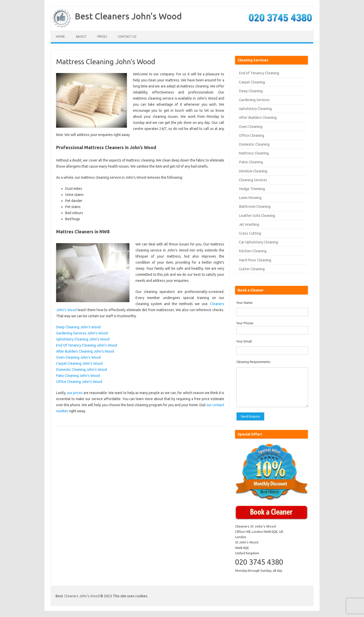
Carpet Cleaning (252, 82)
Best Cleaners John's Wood (128, 16)
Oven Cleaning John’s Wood (78, 357)
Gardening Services (254, 100)
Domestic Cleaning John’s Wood (82, 370)
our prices (75, 393)
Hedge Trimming (252, 189)
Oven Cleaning (251, 127)
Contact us (127, 37)
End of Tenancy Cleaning (259, 73)
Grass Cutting (250, 233)
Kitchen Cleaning (253, 251)
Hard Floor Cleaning (255, 260)
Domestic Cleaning (254, 144)
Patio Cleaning (251, 162)
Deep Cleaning (251, 91)
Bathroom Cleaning (255, 206)
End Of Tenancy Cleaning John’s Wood (87, 345)
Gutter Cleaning (252, 269)
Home (60, 37)
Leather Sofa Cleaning (257, 215)
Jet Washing (249, 224)
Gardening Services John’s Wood (82, 333)
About (81, 37)
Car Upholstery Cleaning (258, 242)
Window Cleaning (253, 171)
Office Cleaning (252, 135)
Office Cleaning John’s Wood (79, 382)
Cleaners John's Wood (82, 596)
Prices (102, 37)
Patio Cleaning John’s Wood (78, 376)
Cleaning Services (253, 180)
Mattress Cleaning (254, 153)
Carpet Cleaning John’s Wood (79, 363)
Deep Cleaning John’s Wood (78, 327)
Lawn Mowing (250, 198)
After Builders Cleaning (258, 117)
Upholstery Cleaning (255, 109)
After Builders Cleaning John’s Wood (85, 351)
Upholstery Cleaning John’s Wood (83, 339)
